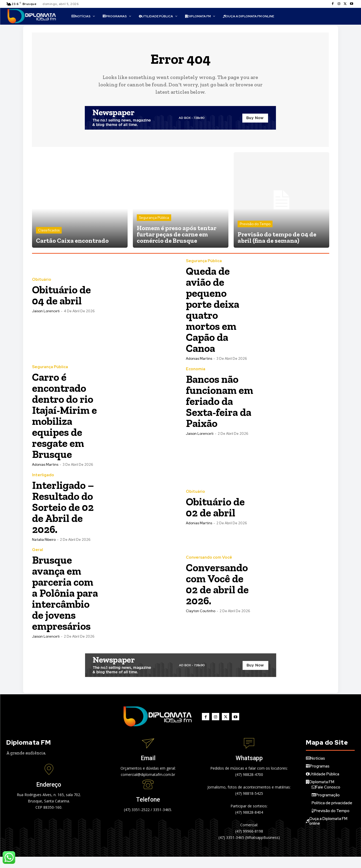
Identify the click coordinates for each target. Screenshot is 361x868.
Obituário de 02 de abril (216, 507)
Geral (38, 550)
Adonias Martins (199, 359)
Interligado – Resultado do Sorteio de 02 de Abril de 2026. (64, 507)
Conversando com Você (209, 558)
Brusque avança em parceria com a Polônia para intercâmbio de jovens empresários (64, 599)
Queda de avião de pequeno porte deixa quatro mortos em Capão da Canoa (214, 310)
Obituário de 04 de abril (62, 295)
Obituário (42, 280)
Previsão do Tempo (255, 224)
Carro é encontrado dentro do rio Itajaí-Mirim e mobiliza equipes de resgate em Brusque (66, 416)
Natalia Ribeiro (44, 540)
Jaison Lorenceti (46, 311)
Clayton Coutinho (201, 611)
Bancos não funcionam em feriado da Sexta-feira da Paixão (220, 401)
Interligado (43, 475)
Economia (196, 369)
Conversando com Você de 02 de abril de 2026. (218, 584)
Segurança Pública (154, 218)
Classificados (49, 231)
